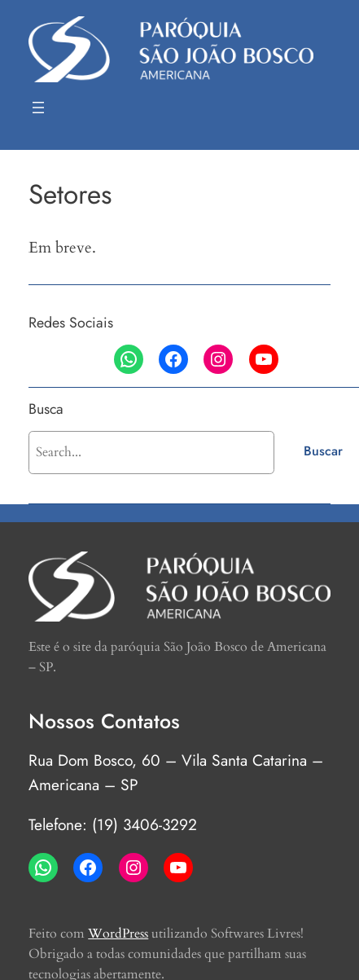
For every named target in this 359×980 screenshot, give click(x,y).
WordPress (118, 934)
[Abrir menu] (38, 108)
